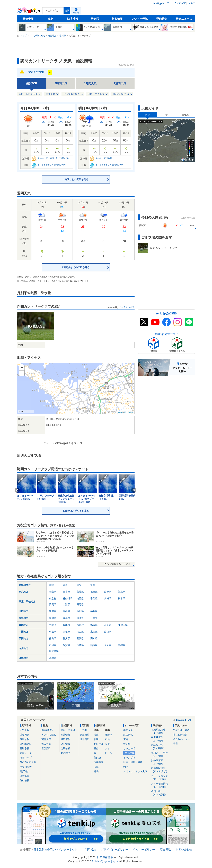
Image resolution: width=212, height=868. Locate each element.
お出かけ (99, 744)
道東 (65, 585)
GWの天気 (161, 747)
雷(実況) (46, 748)
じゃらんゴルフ (127, 307)
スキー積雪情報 (161, 785)
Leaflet (120, 412)
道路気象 (24, 776)
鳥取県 (53, 632)
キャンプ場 (129, 758)
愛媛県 (80, 638)
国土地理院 (129, 412)
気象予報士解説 (181, 730)
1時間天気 (90, 83)
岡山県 (80, 632)
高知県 (94, 638)
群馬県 (53, 604)
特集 (175, 743)
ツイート (49, 443)
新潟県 (53, 611)
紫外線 (97, 758)
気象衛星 (85, 735)
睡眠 (96, 771)
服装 (96, 739)
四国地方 (24, 638)
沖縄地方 (24, 658)
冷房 (107, 744)
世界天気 (24, 735)
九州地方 (24, 648)
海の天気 (128, 735)
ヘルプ (191, 3)
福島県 (122, 592)
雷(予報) (24, 771)
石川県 (80, 611)
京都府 (80, 625)
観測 (50, 19)
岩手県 (66, 592)
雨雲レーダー (27, 753)
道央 (79, 585)
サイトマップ (178, 3)
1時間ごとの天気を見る (76, 179)
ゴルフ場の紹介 (72, 94)
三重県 (94, 618)
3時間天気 (61, 83)
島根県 (66, 632)
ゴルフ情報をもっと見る (117, 564)
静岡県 (80, 618)
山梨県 (66, 604)
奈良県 (108, 625)
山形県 (108, 592)
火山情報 (65, 744)
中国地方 (24, 632)
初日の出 (161, 793)
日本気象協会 (42, 850)
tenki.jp (29, 12)
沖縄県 (53, 658)
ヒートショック (161, 778)
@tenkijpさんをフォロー (70, 443)
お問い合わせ (184, 850)
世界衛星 (85, 739)
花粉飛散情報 (161, 731)
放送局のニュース (183, 739)
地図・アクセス (96, 94)
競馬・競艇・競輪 (133, 762)
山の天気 (128, 730)
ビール (109, 753)
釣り (126, 767)
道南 (93, 585)
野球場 (127, 744)
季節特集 (162, 19)
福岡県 (53, 645)
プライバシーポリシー (114, 850)
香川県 (66, 638)
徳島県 (53, 638)
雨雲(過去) (47, 730)
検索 (67, 11)
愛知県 (53, 618)
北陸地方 (24, 611)
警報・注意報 (68, 730)
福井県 (94, 611)
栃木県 (122, 598)
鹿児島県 (54, 651)
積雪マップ (26, 758)
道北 (51, 585)
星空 (96, 748)
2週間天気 (120, 83)
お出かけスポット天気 (135, 771)
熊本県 (94, 645)
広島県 (94, 632)
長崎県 (80, 645)
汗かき (109, 735)
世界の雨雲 (26, 767)
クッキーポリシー (144, 850)
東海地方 (24, 618)
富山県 (66, 611)
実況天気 (46, 739)
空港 (126, 739)
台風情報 (65, 748)
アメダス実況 (49, 735)
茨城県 (108, 598)
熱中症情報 (161, 762)
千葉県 (94, 598)
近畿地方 (24, 625)
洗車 (96, 767)
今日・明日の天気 (28, 94)
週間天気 (50, 94)
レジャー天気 (139, 19)
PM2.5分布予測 (28, 762)
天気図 (95, 19)
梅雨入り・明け (161, 754)
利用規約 (91, 850)
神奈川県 (68, 598)
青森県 (53, 592)
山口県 (108, 632)
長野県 (80, 604)
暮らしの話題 (180, 735)
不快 (107, 739)
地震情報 (65, 735)
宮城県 (80, 592)
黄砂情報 (24, 780)
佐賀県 (66, 645)
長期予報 (24, 748)
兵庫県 (66, 625)
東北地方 (24, 592)
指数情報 (117, 19)
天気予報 (28, 19)
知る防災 (65, 753)
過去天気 (46, 744)
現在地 (76, 13)
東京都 (53, 598)
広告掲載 (165, 850)
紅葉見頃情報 (161, 770)
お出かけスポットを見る (76, 511)
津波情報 (65, 739)
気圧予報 (24, 739)
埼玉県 (80, 598)
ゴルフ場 (130, 753)
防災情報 (73, 19)
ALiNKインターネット (64, 850)
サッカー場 (129, 748)
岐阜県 (66, 618)
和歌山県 (123, 625)
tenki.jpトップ (161, 3)
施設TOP (32, 83)
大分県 (108, 645)
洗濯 (96, 735)
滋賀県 (94, 625)
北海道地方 (25, 585)
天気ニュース (184, 19)
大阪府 (53, 625)
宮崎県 (122, 645)
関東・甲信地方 (27, 602)
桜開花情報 (161, 739)
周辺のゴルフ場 (121, 94)
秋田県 (94, 592)
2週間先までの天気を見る (76, 267)
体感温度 (99, 762)
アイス (109, 748)
